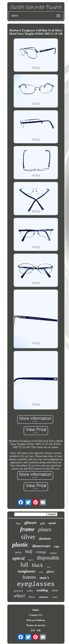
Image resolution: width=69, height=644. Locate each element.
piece (50, 571)
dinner (32, 597)
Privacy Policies (36, 620)
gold (43, 523)
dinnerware (41, 546)
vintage (41, 552)
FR (39, 630)
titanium (45, 539)
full (24, 565)
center (55, 597)
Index (36, 610)
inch (41, 572)
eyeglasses (36, 584)
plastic (20, 545)
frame (27, 529)
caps (57, 546)
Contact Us (36, 615)
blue (18, 523)
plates (45, 529)
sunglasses (27, 571)
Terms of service (36, 625)
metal (52, 523)
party (18, 552)
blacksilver (18, 591)
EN (33, 630)
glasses (30, 523)
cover (49, 567)
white (30, 591)
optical (18, 558)
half (29, 551)
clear (55, 590)
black (37, 565)
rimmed (53, 553)
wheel (19, 596)
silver (28, 537)
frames (29, 577)
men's (44, 578)
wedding (42, 590)
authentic (44, 597)
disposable (48, 558)
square (31, 560)
